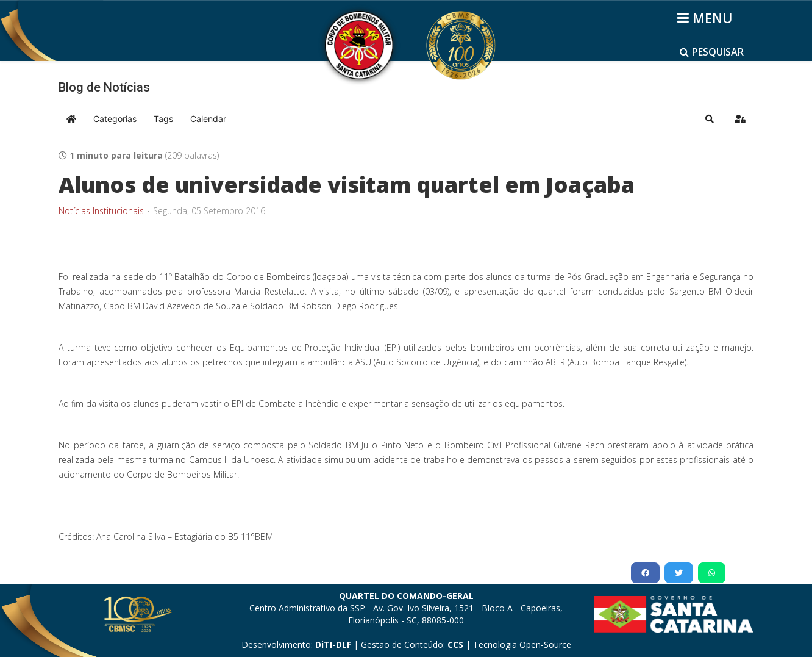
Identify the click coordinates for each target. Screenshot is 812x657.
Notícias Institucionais (101, 211)
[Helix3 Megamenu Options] (707, 18)
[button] (710, 119)
